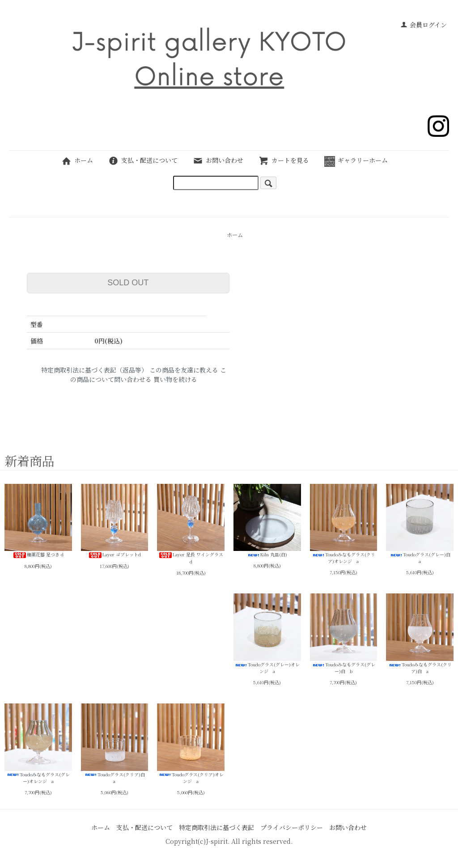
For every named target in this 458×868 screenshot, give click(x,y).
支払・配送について (143, 160)
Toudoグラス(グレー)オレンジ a (267, 634)
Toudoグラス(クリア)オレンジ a (191, 744)
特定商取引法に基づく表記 (216, 827)
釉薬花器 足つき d (38, 521)
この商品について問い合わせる (148, 375)
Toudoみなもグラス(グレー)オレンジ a (38, 744)
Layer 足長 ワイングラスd (191, 525)
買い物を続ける (175, 379)
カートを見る (284, 160)
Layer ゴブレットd (115, 521)
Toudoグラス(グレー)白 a (420, 524)
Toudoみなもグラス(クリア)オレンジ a (344, 524)
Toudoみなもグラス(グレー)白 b (344, 634)
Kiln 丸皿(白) (267, 521)
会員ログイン (424, 25)
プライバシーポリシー (292, 827)
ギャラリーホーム (356, 160)
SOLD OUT (128, 283)
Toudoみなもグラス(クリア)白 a (420, 634)
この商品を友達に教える (184, 370)
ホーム (77, 160)
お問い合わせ (218, 160)
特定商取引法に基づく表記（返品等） (94, 370)
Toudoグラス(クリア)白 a (115, 744)
